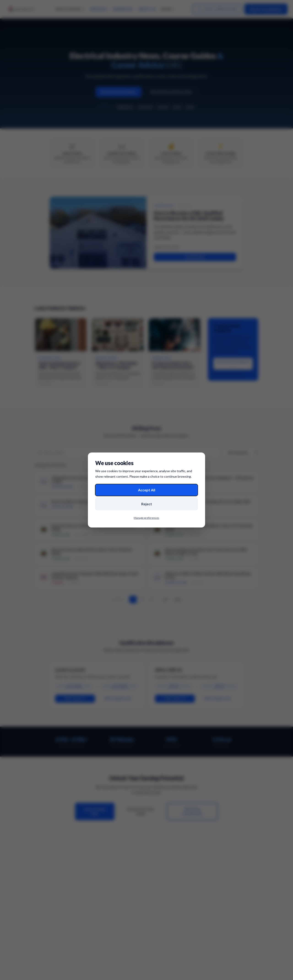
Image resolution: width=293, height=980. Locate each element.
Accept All (147, 490)
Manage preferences (146, 518)
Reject (147, 504)
